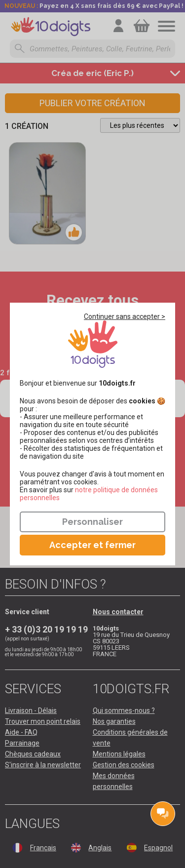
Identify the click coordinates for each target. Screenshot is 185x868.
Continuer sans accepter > (125, 316)
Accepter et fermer (92, 545)
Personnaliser (92, 522)
